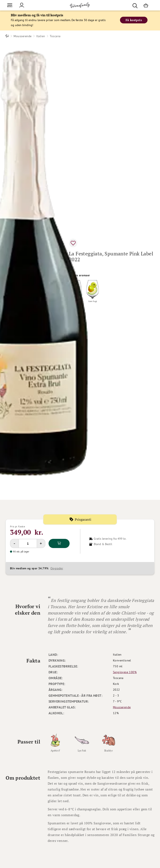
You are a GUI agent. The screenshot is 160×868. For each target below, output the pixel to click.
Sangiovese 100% (125, 672)
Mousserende (23, 36)
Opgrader (57, 568)
